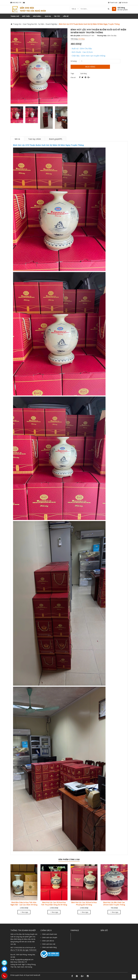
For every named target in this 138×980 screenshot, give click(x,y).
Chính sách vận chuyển (50, 937)
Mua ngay (24, 912)
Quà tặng (83, 73)
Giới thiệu (26, 16)
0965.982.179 (17, 3)
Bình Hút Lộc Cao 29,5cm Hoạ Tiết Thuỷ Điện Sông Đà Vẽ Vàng (54, 904)
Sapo (21, 977)
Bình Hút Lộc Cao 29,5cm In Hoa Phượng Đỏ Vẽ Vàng (84, 904)
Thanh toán (113, 3)
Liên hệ (66, 16)
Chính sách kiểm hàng (49, 947)
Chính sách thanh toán (49, 934)
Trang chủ (15, 16)
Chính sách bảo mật (49, 944)
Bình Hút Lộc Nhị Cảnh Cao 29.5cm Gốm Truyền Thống (114, 904)
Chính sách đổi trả (48, 941)
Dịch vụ (48, 16)
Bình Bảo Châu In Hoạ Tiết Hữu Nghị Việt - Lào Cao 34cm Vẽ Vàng (24, 904)
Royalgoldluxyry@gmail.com (24, 959)
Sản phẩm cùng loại (69, 859)
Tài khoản (124, 3)
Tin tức (57, 16)
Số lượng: (74, 61)
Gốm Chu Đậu (112, 36)
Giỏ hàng (121, 8)
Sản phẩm (37, 16)
